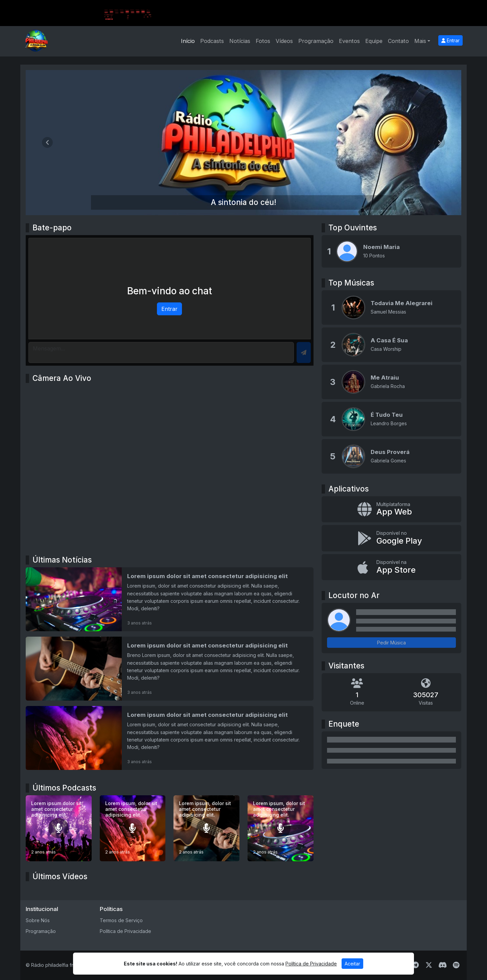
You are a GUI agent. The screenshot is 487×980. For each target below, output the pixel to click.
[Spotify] (456, 965)
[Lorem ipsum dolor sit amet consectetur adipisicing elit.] (59, 828)
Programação (316, 41)
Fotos (263, 41)
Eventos (349, 41)
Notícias (240, 41)
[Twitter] (429, 965)
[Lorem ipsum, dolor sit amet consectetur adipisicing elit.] (133, 828)
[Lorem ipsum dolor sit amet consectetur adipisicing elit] (170, 599)
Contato (398, 41)
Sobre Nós (38, 920)
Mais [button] (420, 41)
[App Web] (391, 509)
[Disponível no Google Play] (391, 538)
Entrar (450, 40)
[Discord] (443, 965)
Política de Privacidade (125, 931)
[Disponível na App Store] (391, 567)
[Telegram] (415, 965)
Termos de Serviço (121, 920)
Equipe (374, 41)
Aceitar (352, 964)
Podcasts (212, 41)
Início (188, 41)
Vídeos (284, 41)
